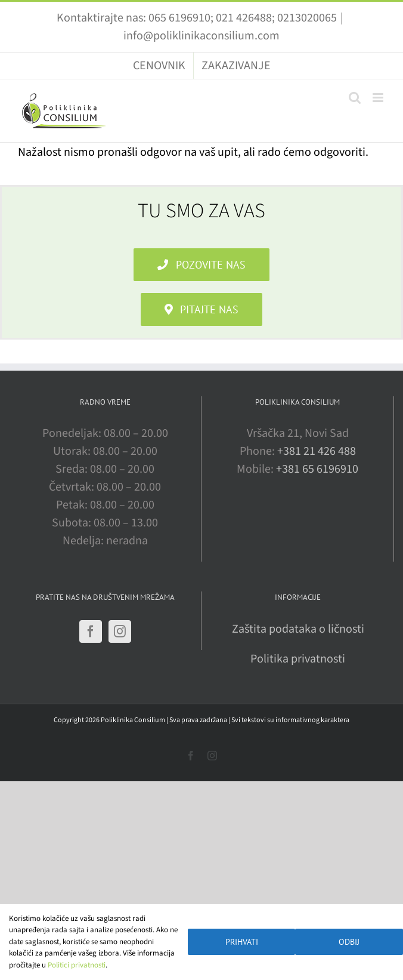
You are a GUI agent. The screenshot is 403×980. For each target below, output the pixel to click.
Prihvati (242, 942)
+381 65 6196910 (317, 469)
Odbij (349, 942)
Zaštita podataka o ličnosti (298, 629)
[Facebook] (91, 631)
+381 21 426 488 (317, 451)
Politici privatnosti (77, 965)
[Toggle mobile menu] (379, 98)
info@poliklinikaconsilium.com (201, 36)
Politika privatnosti (298, 659)
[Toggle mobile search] (355, 98)
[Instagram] (120, 631)
